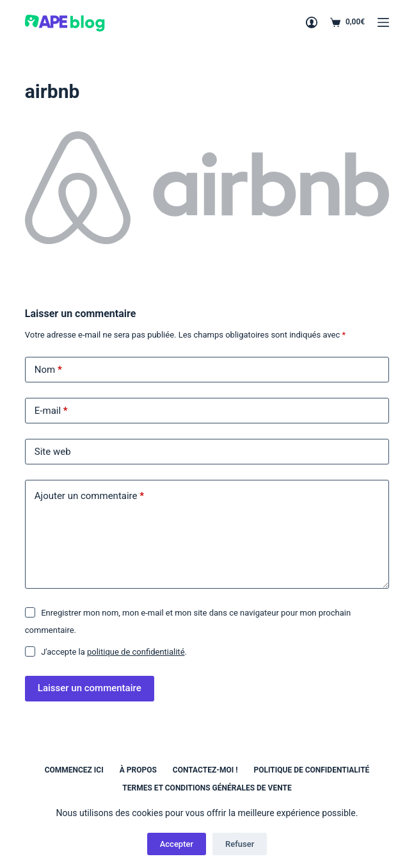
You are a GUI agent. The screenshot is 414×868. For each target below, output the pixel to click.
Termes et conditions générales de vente (207, 788)
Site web (53, 452)
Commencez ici (74, 770)
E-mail (51, 411)
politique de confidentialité (136, 652)
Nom (48, 370)
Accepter (177, 844)
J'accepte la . (114, 652)
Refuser (240, 844)
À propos (138, 770)
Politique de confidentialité (311, 770)
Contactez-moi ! (205, 770)
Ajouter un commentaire (89, 496)
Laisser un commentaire (90, 688)
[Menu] (383, 22)
